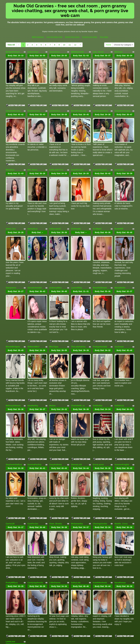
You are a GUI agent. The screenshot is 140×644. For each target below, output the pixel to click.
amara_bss (11, 200)
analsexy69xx (55, 249)
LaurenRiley (76, 249)
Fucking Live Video (90, 37)
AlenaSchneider (35, 249)
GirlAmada (76, 200)
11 (70, 45)
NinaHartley (33, 348)
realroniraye (33, 52)
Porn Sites (104, 37)
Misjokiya (10, 151)
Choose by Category (123, 45)
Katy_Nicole (98, 52)
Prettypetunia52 (100, 299)
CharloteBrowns (13, 101)
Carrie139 (10, 447)
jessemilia (119, 151)
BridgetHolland (13, 52)
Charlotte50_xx (78, 348)
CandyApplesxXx (35, 496)
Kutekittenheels (100, 496)
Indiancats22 (55, 200)
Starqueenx (11, 249)
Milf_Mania (32, 151)
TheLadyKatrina (78, 299)
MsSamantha (77, 447)
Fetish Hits (80, 640)
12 (75, 45)
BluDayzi (119, 52)
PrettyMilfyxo (12, 496)
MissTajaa (54, 299)
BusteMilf (119, 200)
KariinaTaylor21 (100, 151)
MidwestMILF (33, 299)
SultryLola (76, 496)
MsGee (52, 348)
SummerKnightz (122, 397)
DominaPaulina (34, 397)
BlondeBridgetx (13, 299)
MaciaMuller (120, 249)
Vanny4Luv (33, 200)
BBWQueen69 (77, 52)
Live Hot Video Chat (54, 37)
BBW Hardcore (38, 37)
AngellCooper (77, 151)
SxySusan (119, 299)
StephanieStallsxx (14, 397)
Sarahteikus (55, 101)
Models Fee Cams (72, 37)
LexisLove (10, 545)
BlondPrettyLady (79, 101)
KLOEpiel (97, 200)
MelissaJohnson (13, 348)
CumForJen (33, 447)
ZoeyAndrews (56, 397)
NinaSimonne (34, 101)
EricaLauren (98, 397)
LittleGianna (55, 496)
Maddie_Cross (121, 447)
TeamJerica (54, 52)
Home (108, 45)
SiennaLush (76, 397)
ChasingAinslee (100, 447)
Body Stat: (16, 56)
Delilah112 (119, 348)
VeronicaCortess (100, 101)
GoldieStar (98, 348)
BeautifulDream (100, 249)
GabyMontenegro (122, 101)
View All (11, 45)
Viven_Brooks (56, 447)
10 (64, 45)
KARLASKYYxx (56, 151)
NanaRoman (120, 496)
